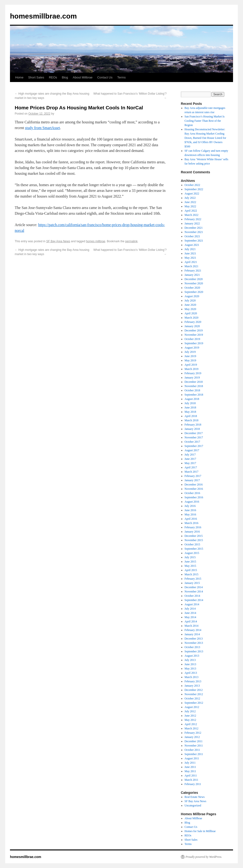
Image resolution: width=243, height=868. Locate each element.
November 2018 (194, 386)
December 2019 (194, 330)
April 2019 (191, 365)
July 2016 (190, 506)
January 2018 (192, 429)
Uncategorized (193, 805)
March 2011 (192, 780)
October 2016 (192, 493)
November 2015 (194, 540)
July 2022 (190, 198)
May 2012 (190, 720)
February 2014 (193, 630)
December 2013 (194, 639)
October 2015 (192, 544)
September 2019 (194, 343)
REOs (53, 77)
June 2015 (190, 562)
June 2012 (190, 716)
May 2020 (190, 309)
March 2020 (192, 318)
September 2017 (194, 446)
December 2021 (194, 228)
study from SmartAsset (42, 128)
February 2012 (193, 733)
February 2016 (193, 527)
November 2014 (194, 592)
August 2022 (192, 194)
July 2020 (190, 301)
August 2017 (192, 450)
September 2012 (194, 703)
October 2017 (192, 442)
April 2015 (191, 570)
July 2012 (190, 711)
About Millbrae (83, 77)
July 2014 (190, 609)
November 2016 (194, 489)
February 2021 (193, 271)
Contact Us (105, 77)
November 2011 (194, 746)
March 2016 (192, 523)
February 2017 (193, 476)
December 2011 (194, 741)
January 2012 (192, 737)
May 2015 (190, 566)
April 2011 (191, 776)
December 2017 (194, 433)
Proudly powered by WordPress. (204, 857)
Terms (121, 77)
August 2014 (192, 604)
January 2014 (192, 634)
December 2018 (194, 382)
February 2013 (193, 681)
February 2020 (193, 322)
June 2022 (190, 202)
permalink (131, 241)
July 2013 (190, 660)
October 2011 (192, 750)
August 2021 (192, 245)
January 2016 (192, 532)
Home (19, 77)
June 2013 (190, 664)
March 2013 (192, 677)
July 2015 (190, 557)
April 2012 (191, 724)
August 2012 (192, 707)
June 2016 (190, 510)
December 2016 (194, 485)
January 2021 (192, 275)
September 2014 (194, 600)
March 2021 (192, 266)
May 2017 (190, 463)
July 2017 (190, 455)
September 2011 (194, 754)
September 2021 (194, 241)
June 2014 (190, 613)
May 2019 (190, 360)
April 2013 (191, 673)
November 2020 (194, 283)
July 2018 (190, 403)
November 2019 (194, 335)
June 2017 (190, 459)
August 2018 (192, 399)
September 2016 (194, 497)
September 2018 (194, 395)
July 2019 (190, 352)
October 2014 (192, 596)
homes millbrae (96, 241)
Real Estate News (195, 797)
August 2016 (192, 502)
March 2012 (192, 728)
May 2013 (190, 669)
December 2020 (194, 279)
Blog (65, 77)
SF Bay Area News (58, 241)
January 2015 (192, 583)
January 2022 (192, 223)
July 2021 (190, 249)
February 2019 (193, 373)
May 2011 (190, 771)
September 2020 (194, 292)
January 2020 (192, 326)
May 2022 (190, 206)
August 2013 (192, 656)
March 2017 (192, 472)
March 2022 (192, 215)
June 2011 (190, 767)
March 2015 (192, 574)
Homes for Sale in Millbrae (200, 831)
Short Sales (36, 77)
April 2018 (191, 416)
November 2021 (194, 232)
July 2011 (190, 763)
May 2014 (190, 617)
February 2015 (193, 579)
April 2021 (191, 262)
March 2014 (192, 626)
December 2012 (194, 690)
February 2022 (193, 219)
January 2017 (192, 480)
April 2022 (191, 211)
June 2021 (190, 253)
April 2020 (191, 313)
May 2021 (190, 258)
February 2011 (193, 784)
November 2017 (194, 437)
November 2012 (194, 694)
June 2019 (190, 356)
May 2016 (190, 514)
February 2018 (193, 425)
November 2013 (194, 643)
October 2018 (192, 390)
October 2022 (192, 185)
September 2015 (194, 549)
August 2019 (192, 348)
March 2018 (192, 420)
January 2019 (192, 378)
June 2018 (190, 407)
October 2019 (192, 339)
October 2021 (192, 236)
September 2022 (194, 189)
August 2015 (192, 553)
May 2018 (190, 412)
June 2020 (190, 305)
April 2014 (191, 621)
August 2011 (192, 758)
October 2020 (192, 288)
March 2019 (192, 369)
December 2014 (194, 587)
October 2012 (192, 698)
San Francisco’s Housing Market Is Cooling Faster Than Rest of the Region (205, 121)
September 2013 (194, 651)
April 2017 (191, 467)
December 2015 (194, 536)
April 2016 (191, 519)
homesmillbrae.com (43, 16)
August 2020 (192, 296)
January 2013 (192, 686)
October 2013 (192, 647)
